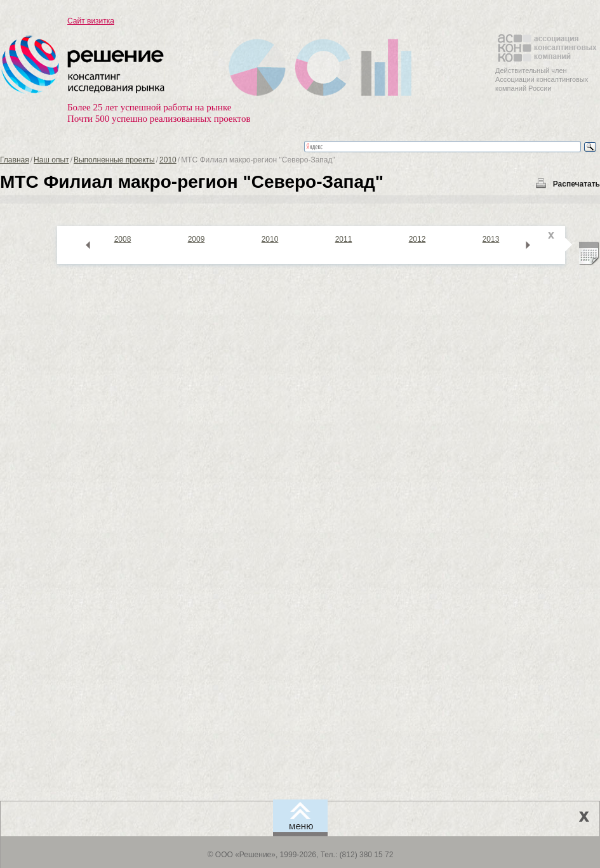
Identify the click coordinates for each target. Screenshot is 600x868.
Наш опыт (51, 160)
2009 (197, 239)
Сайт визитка (91, 21)
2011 (344, 239)
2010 (168, 160)
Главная (15, 160)
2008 (123, 239)
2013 (491, 239)
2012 (417, 239)
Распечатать (577, 184)
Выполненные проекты (114, 160)
